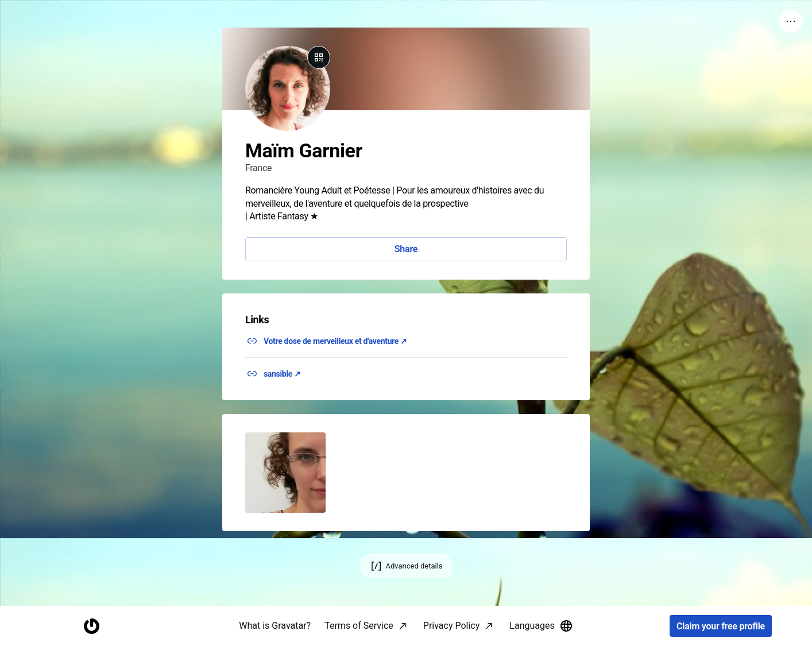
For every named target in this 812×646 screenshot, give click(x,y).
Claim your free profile (721, 626)
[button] (285, 473)
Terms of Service (359, 626)
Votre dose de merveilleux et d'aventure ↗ (335, 341)
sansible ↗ (282, 374)
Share (406, 249)
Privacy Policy (452, 626)
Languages (541, 626)
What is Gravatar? (275, 626)
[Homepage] (91, 626)
